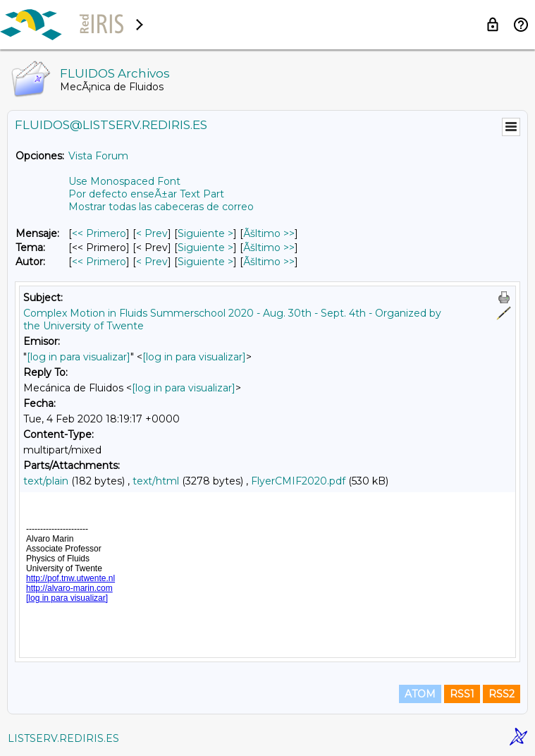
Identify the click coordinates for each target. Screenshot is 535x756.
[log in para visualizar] (79, 357)
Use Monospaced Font (124, 181)
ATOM (420, 694)
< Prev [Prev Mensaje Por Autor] (152, 262)
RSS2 (502, 694)
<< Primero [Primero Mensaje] (99, 233)
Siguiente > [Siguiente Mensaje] (205, 233)
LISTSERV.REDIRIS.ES (63, 738)
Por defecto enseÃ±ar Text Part (146, 194)
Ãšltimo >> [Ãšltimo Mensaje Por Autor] (269, 262)
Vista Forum (98, 156)
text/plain (46, 481)
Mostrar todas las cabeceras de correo (161, 207)
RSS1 (462, 694)
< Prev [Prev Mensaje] (152, 233)
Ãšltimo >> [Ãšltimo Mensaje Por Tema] (269, 248)
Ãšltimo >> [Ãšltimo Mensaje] (269, 233)
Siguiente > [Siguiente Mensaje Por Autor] (205, 262)
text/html (156, 481)
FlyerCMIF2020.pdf (298, 481)
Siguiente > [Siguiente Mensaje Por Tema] (205, 248)
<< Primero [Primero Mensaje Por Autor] (99, 262)
